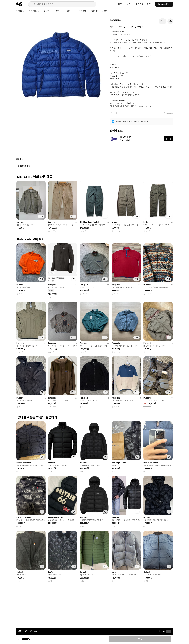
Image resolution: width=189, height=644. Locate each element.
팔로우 (169, 139)
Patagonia (115, 20)
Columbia (20, 222)
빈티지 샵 (94, 11)
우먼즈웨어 (34, 11)
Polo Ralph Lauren (24, 463)
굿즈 (58, 11)
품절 (140, 639)
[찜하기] (162, 21)
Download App (164, 4)
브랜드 (69, 11)
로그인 (149, 4)
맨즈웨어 (20, 11)
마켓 (120, 4)
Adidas (114, 222)
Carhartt (51, 222)
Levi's (146, 222)
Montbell (52, 463)
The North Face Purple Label (91, 222)
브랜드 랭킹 (81, 11)
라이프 (47, 11)
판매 (129, 4)
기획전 (105, 11)
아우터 (118, 113)
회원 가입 (140, 4)
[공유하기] (170, 21)
